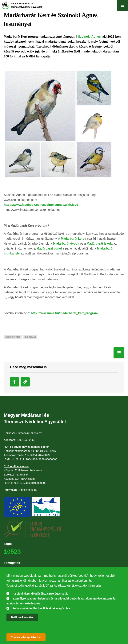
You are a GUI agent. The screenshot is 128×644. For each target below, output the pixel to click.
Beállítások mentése (22, 617)
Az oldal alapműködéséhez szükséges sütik (40, 594)
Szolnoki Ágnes (89, 37)
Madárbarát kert (72, 239)
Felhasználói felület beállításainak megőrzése (41, 608)
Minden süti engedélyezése (26, 637)
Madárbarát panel (49, 248)
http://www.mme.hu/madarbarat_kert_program (64, 313)
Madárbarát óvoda (66, 244)
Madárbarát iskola (100, 244)
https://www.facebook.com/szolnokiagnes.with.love (41, 205)
